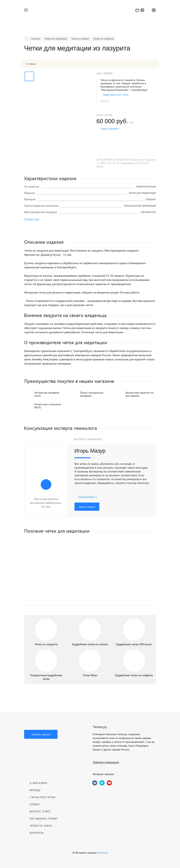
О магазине (39, 783)
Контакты (37, 833)
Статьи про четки (42, 797)
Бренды (35, 790)
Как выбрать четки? (44, 819)
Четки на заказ (41, 826)
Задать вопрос (87, 507)
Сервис (35, 804)
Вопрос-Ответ (40, 811)
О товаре (31, 64)
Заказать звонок (41, 734)
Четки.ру (103, 853)
